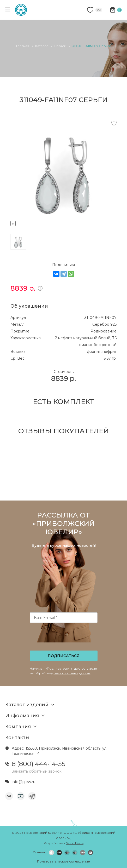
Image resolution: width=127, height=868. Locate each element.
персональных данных (72, 673)
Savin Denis (75, 843)
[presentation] (64, 638)
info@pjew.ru (24, 782)
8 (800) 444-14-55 (39, 764)
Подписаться (64, 656)
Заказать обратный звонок (37, 771)
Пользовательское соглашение (63, 861)
